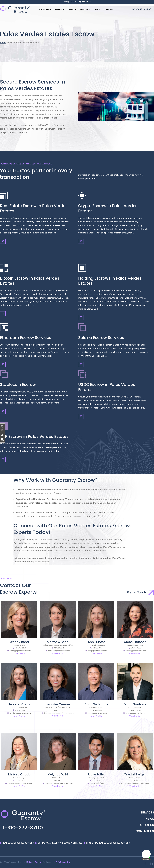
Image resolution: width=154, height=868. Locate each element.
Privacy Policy (34, 862)
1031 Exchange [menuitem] (45, 9)
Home (3, 43)
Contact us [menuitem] (108, 9)
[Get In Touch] (151, 592)
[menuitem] (60, 9)
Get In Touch (136, 592)
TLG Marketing (63, 862)
